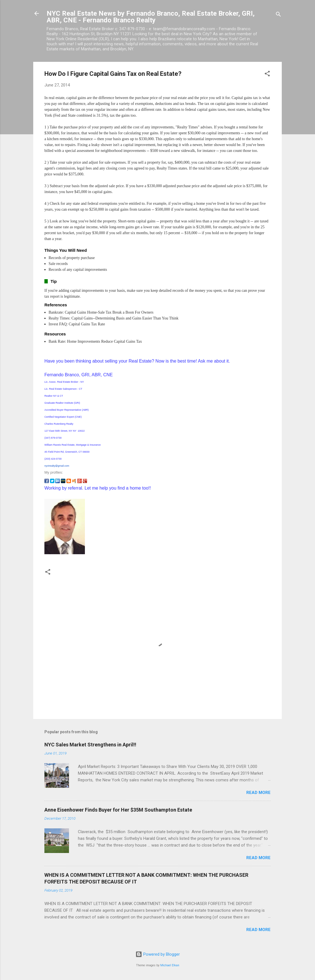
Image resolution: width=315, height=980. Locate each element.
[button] (267, 75)
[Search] (278, 15)
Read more (258, 793)
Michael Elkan (170, 965)
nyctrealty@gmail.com (57, 466)
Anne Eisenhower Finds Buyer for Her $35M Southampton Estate (118, 810)
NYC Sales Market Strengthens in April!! (90, 745)
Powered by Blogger (158, 954)
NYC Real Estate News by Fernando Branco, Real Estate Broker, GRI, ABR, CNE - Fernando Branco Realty (151, 17)
